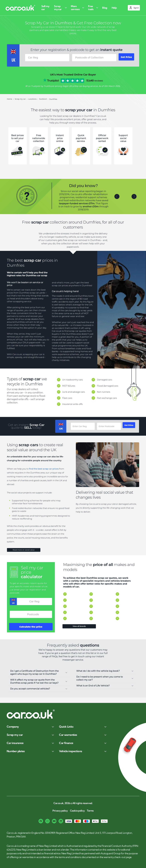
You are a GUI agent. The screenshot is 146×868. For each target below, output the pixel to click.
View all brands (80, 630)
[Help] (113, 8)
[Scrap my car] (60, 8)
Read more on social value (24, 552)
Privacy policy (60, 811)
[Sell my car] (46, 8)
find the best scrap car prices (44, 470)
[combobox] (92, 58)
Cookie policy (77, 811)
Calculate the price (31, 631)
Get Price (125, 58)
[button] (117, 198)
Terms (90, 811)
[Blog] (103, 8)
